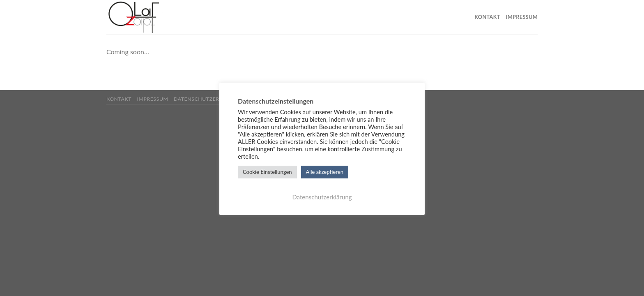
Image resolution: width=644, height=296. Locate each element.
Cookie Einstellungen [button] (267, 172)
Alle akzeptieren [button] (325, 172)
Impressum (522, 17)
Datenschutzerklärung (209, 99)
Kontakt (487, 17)
